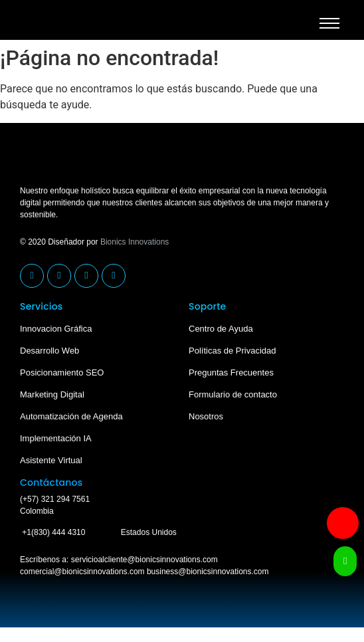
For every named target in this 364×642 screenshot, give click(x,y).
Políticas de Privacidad (232, 351)
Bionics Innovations (135, 242)
